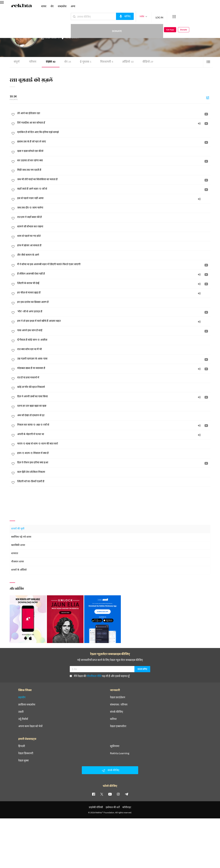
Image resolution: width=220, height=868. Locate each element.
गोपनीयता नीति (94, 676)
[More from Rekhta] (162, 17)
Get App (198, 17)
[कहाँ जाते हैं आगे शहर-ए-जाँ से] (114, 189)
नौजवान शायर (18, 562)
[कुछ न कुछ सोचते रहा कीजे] (114, 151)
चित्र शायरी (104, 62)
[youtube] (110, 794)
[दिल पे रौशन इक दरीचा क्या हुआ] (114, 462)
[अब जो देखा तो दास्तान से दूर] (114, 415)
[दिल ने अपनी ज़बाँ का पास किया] (114, 396)
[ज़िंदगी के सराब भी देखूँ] (114, 283)
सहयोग (22, 697)
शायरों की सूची (18, 529)
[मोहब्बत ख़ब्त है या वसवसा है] (114, 368)
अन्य (73, 6)
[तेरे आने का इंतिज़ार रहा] (114, 113)
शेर (66, 62)
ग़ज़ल (50, 62)
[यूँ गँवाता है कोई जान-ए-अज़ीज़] (114, 340)
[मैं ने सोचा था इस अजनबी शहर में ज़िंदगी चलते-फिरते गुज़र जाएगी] (114, 264)
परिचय (32, 62)
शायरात (15, 553)
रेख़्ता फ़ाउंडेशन (118, 697)
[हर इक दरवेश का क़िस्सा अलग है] (114, 302)
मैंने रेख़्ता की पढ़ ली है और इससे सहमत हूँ (100, 676)
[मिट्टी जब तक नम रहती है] (114, 170)
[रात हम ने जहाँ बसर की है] (114, 217)
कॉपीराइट (127, 807)
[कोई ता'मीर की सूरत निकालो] (114, 387)
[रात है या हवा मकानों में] (114, 377)
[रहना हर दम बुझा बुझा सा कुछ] (114, 406)
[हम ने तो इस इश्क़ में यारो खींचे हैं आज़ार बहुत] (114, 321)
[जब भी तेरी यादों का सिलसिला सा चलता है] (114, 179)
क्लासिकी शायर (18, 545)
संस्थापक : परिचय (119, 704)
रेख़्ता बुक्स (23, 760)
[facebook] (93, 794)
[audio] (199, 123)
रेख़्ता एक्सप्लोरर (118, 726)
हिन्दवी (22, 746)
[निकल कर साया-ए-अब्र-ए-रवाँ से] (114, 425)
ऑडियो (125, 62)
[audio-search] (112, 16)
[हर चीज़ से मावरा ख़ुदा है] (114, 292)
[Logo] (21, 6)
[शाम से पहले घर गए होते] (114, 236)
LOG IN (147, 16)
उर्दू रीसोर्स (23, 719)
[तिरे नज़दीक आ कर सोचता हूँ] (114, 123)
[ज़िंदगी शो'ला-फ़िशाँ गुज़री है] (114, 481)
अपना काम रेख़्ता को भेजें (30, 726)
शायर (44, 6)
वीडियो (144, 62)
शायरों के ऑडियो (19, 570)
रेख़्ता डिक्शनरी (26, 753)
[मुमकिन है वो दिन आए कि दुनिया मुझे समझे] (114, 132)
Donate (180, 16)
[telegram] (126, 794)
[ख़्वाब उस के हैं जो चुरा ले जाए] (114, 141)
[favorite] (13, 115)
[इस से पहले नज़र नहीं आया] (114, 198)
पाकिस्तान (75, 38)
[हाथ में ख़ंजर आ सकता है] (114, 245)
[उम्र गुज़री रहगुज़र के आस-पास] (114, 358)
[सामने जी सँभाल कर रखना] (114, 226)
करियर (113, 719)
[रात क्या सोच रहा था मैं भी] (114, 349)
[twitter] (102, 794)
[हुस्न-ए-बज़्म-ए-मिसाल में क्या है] (114, 453)
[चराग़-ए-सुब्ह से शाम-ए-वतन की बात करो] (114, 443)
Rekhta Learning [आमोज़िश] (120, 753)
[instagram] (118, 794)
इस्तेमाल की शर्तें (113, 807)
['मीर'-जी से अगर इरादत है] (114, 311)
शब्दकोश (62, 6)
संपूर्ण (16, 62)
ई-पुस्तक (84, 62)
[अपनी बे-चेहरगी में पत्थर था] (114, 434)
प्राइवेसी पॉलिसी (96, 807)
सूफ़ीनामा (115, 746)
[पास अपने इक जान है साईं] (114, 330)
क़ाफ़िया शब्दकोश (27, 704)
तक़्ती (21, 712)
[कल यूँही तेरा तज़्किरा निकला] (114, 472)
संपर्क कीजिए (117, 712)
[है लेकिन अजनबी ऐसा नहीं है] (114, 274)
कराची (68, 38)
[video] (206, 114)
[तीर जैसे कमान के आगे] (114, 255)
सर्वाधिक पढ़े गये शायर (21, 537)
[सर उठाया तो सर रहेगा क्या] (114, 160)
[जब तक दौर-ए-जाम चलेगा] (114, 207)
